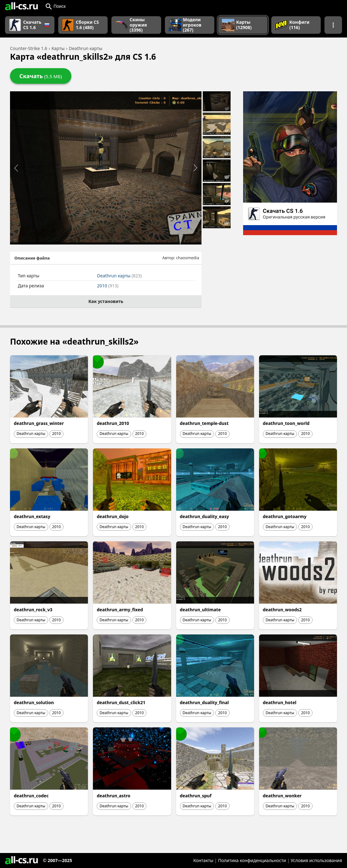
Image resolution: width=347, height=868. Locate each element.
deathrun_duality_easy (204, 516)
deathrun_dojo (113, 516)
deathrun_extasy (32, 516)
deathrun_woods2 (282, 610)
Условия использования (316, 860)
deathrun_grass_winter (39, 423)
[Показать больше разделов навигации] (333, 25)
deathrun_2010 (113, 423)
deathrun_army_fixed (120, 610)
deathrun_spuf (196, 796)
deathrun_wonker (282, 796)
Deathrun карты (119, 276)
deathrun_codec (31, 796)
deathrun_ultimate (200, 610)
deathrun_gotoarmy (285, 516)
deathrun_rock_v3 (33, 610)
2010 (108, 286)
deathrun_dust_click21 (121, 702)
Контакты (203, 860)
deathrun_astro (113, 796)
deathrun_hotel (280, 702)
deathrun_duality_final (204, 702)
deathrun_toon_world (286, 423)
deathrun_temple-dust (204, 423)
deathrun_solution (34, 702)
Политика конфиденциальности (252, 860)
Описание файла (32, 258)
